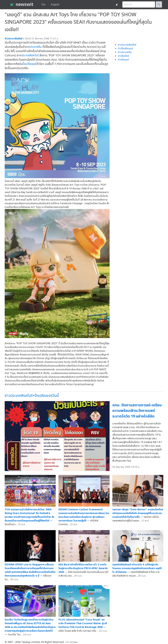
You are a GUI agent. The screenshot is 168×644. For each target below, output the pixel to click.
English (55, 5)
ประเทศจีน (36, 47)
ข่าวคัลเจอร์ (123, 60)
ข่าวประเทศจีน (125, 52)
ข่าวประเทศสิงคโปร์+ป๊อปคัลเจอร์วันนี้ (32, 396)
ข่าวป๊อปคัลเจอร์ (125, 49)
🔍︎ (159, 4)
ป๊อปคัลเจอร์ (29, 64)
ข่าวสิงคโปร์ (123, 56)
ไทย (44, 5)
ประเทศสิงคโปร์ (30, 55)
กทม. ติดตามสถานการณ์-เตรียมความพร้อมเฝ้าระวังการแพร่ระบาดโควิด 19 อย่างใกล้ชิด (137, 411)
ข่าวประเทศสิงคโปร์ (127, 45)
